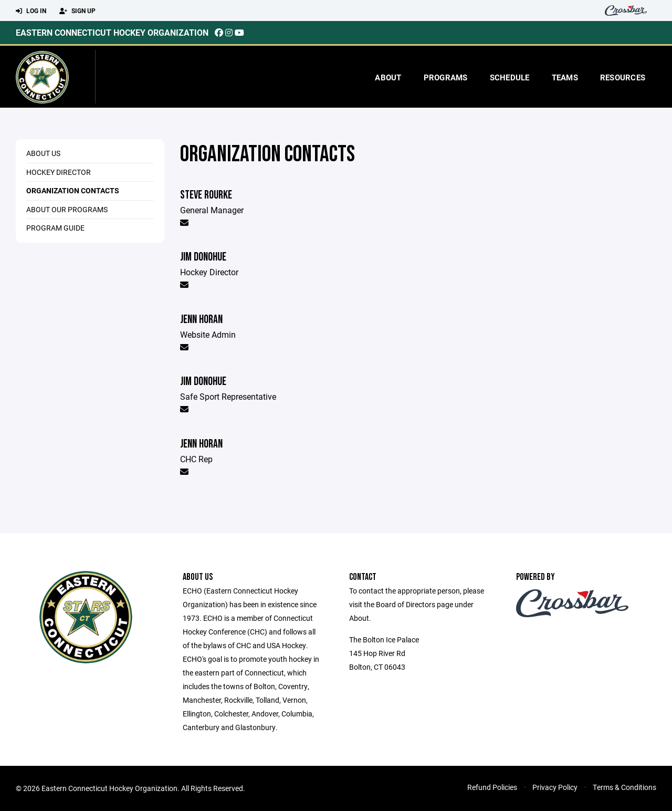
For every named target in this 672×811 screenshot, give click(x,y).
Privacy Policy (555, 787)
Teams (565, 77)
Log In (31, 11)
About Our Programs (67, 209)
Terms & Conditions (624, 787)
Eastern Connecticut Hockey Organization (112, 32)
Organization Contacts (73, 190)
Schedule (510, 77)
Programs (446, 77)
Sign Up (77, 11)
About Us (43, 153)
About (388, 77)
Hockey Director (59, 172)
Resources (623, 77)
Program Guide (55, 228)
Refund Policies (492, 787)
